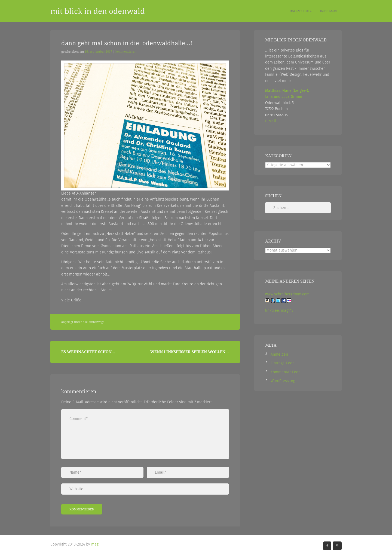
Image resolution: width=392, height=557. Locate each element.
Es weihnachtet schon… (88, 352)
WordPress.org (283, 381)
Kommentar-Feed (286, 372)
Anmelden (279, 354)
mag (95, 544)
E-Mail (271, 121)
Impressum (329, 11)
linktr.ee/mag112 (279, 311)
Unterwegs (97, 322)
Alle (85, 322)
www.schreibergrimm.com (287, 294)
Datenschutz (301, 11)
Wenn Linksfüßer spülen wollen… (190, 352)
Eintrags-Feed (283, 363)
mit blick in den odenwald (98, 11)
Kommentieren (126, 52)
